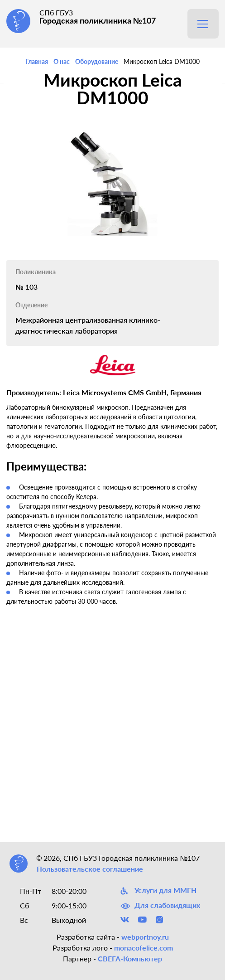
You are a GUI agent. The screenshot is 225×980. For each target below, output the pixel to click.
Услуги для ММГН (158, 891)
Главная (37, 61)
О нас (62, 61)
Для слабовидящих (160, 905)
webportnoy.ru (145, 937)
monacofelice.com (144, 948)
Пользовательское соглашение (90, 869)
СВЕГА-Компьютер (130, 958)
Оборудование (97, 61)
